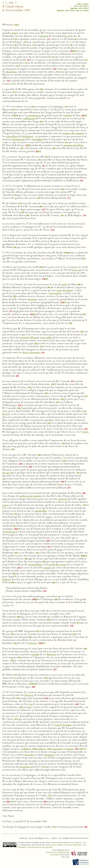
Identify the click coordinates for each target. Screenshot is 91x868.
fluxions (51, 654)
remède (35, 654)
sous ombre (46, 338)
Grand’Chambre (63, 725)
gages (6, 505)
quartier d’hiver (29, 338)
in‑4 (32, 704)
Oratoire (32, 643)
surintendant (35, 564)
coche (64, 284)
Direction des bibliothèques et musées (58, 853)
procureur (25, 767)
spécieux (63, 499)
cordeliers (26, 749)
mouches (30, 755)
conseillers (12, 136)
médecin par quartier (31, 496)
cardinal (67, 115)
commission (34, 115)
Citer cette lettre (81, 6)
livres (75, 270)
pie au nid (8, 473)
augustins (57, 749)
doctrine (32, 299)
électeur (44, 36)
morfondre (41, 511)
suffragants (29, 118)
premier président (73, 145)
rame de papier (65, 290)
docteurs (29, 695)
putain (47, 568)
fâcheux (7, 579)
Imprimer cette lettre (80, 8)
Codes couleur (83, 4)
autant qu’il (11, 532)
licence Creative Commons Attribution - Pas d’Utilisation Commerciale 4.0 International (52, 846)
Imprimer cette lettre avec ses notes (73, 10)
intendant (37, 139)
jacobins (41, 749)
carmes (70, 749)
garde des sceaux (58, 564)
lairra (86, 432)
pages (15, 33)
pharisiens (12, 72)
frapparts (50, 755)
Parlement (27, 136)
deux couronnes (31, 352)
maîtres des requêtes (74, 133)
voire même (55, 293)
